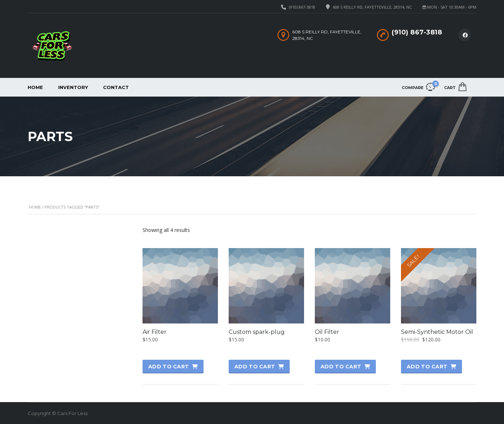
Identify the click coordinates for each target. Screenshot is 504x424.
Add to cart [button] (169, 367)
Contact (116, 87)
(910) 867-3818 (302, 7)
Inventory (73, 87)
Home (35, 87)
